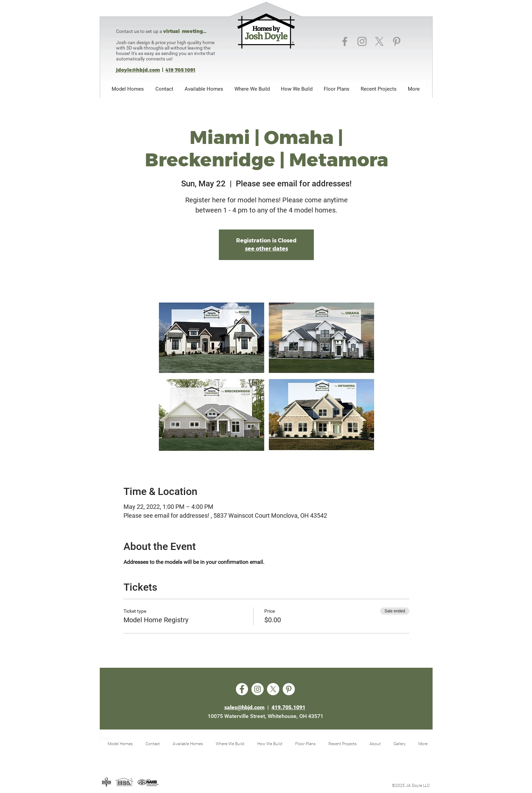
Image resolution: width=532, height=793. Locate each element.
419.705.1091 (288, 707)
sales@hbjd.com (244, 707)
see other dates (267, 249)
